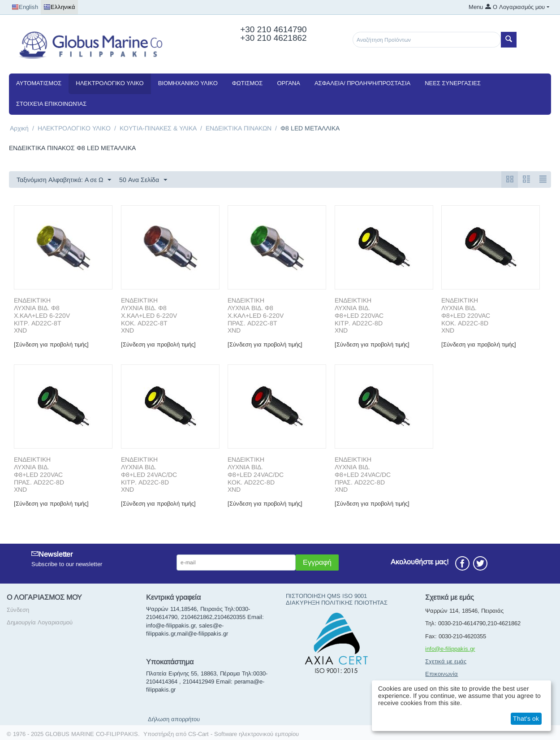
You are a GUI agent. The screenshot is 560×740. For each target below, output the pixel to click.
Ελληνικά (59, 7)
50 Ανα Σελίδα (143, 180)
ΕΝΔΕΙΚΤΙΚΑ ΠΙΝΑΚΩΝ (239, 128)
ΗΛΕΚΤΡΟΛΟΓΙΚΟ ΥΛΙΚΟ (110, 83)
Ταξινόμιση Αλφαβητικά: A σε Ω (64, 180)
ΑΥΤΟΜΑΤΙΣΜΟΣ (39, 83)
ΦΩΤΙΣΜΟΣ (248, 83)
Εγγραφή (317, 562)
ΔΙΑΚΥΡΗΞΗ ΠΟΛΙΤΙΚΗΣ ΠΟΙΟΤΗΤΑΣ (337, 603)
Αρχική (19, 128)
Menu (476, 7)
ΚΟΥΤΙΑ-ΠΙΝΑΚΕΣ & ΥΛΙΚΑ (158, 128)
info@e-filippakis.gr (450, 649)
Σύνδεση (18, 610)
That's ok (526, 718)
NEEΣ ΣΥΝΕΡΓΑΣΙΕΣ (453, 83)
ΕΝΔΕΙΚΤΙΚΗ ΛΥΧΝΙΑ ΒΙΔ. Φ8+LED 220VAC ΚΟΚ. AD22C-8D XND (466, 315)
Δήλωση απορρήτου (174, 719)
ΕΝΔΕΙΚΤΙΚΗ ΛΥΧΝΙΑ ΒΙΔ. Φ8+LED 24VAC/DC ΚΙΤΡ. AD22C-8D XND (149, 474)
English (25, 7)
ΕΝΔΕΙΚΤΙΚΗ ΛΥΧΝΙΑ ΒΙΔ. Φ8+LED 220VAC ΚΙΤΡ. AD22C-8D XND (359, 315)
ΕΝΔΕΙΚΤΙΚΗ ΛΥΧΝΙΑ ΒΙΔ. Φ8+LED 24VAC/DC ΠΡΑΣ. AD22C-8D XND (363, 474)
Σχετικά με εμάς (446, 661)
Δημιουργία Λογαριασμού (40, 622)
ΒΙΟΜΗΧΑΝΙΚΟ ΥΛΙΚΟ (188, 83)
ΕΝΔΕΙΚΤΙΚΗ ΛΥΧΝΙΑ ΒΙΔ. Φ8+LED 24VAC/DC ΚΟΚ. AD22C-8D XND (256, 474)
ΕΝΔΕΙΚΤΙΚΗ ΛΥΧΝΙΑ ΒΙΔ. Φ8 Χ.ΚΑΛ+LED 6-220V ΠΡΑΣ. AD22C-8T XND (256, 315)
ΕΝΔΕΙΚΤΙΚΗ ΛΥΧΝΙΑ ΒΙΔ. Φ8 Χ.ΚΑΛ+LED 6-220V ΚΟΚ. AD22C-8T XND (149, 315)
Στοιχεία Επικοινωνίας (51, 104)
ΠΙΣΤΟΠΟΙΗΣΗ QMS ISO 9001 (326, 596)
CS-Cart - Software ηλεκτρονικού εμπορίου (243, 734)
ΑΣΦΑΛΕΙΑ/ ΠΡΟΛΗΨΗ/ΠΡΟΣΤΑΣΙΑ (362, 83)
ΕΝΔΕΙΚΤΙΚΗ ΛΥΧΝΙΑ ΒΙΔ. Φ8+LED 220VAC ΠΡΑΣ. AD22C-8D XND (39, 474)
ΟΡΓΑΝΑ (288, 83)
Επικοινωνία (442, 674)
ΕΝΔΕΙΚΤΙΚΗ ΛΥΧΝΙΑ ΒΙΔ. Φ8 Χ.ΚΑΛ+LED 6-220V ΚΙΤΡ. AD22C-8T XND (42, 315)
